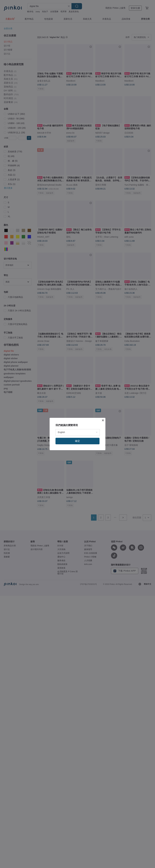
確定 (77, 441)
